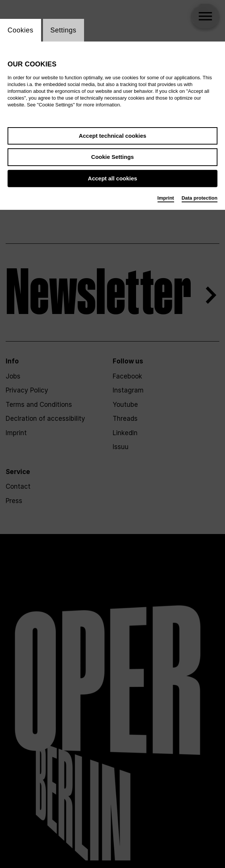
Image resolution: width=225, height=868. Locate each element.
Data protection (200, 198)
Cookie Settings (112, 157)
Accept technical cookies (112, 136)
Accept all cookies (112, 178)
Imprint (166, 198)
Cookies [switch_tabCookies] (21, 30)
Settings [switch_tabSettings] (64, 30)
